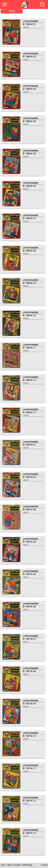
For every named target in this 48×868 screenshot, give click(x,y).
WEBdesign (27, 865)
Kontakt (17, 865)
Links (3, 865)
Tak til (9, 865)
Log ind (44, 865)
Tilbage (12, 11)
